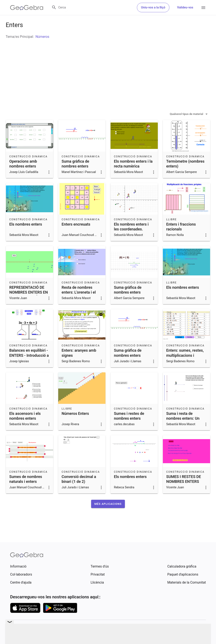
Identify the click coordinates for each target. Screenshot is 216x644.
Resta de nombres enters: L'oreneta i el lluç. (79, 303)
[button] (108, 514)
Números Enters (75, 424)
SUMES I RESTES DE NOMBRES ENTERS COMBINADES (184, 492)
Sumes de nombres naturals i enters (26, 490)
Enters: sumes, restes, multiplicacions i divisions (185, 366)
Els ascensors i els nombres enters (25, 426)
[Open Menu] (203, 8)
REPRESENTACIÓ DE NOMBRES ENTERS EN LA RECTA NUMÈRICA (29, 303)
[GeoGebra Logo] (27, 8)
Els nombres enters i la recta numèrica (133, 174)
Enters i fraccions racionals (181, 237)
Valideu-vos (185, 7)
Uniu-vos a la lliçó (153, 7)
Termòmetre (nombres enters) (185, 174)
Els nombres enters (26, 235)
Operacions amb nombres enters (23, 174)
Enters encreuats (76, 235)
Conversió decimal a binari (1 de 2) (79, 490)
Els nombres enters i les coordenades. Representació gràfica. (133, 240)
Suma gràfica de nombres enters (75, 174)
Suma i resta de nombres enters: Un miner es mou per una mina (185, 431)
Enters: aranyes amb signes (79, 363)
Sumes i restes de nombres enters (129, 426)
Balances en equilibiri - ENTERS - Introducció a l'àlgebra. (29, 366)
